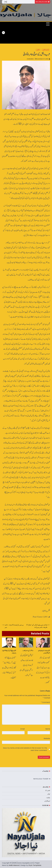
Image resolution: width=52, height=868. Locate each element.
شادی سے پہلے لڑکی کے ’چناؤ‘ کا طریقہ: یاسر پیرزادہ (9, 652)
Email (23, 729)
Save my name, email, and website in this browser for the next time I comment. (25, 749)
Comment (45, 702)
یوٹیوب (48, 797)
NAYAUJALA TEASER (41, 779)
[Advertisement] (16, 33)
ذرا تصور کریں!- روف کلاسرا (28, 651)
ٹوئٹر (49, 794)
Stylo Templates (35, 865)
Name (48, 729)
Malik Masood (14, 865)
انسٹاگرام (47, 801)
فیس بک (48, 790)
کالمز (38, 50)
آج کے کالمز (46, 50)
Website (47, 738)
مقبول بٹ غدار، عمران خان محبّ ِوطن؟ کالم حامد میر (44, 652)
